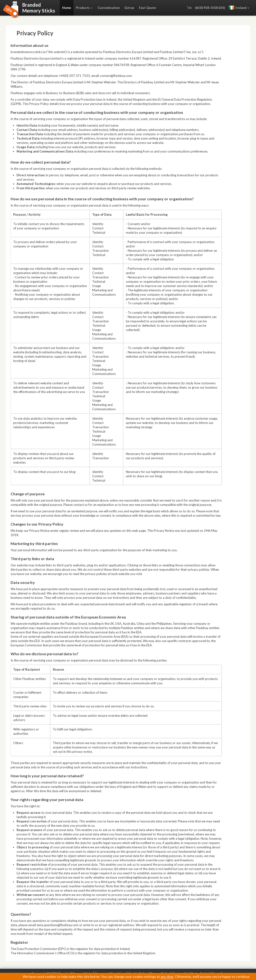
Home (67, 8)
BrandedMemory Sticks (39, 8)
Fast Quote (148, 8)
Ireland (238, 8)
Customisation (109, 8)
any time (167, 977)
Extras (129, 8)
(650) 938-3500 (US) (210, 8)
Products (83, 8)
